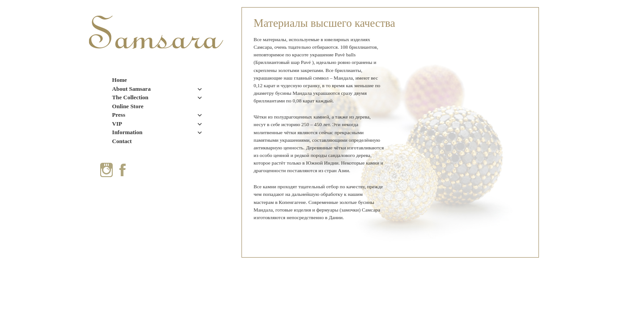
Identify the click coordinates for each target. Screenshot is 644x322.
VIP (117, 124)
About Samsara (131, 89)
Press (119, 115)
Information (127, 132)
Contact (122, 141)
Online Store (128, 106)
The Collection (130, 97)
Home (120, 80)
